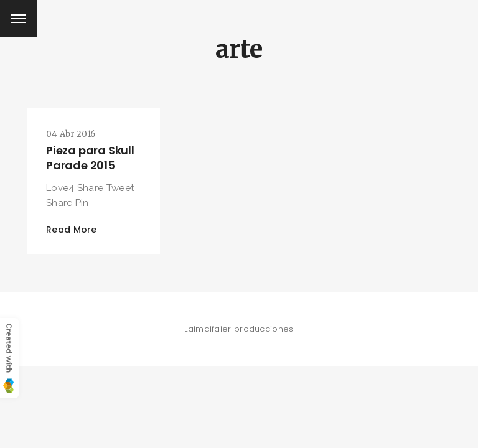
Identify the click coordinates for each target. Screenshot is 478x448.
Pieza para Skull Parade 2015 (90, 158)
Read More (72, 230)
